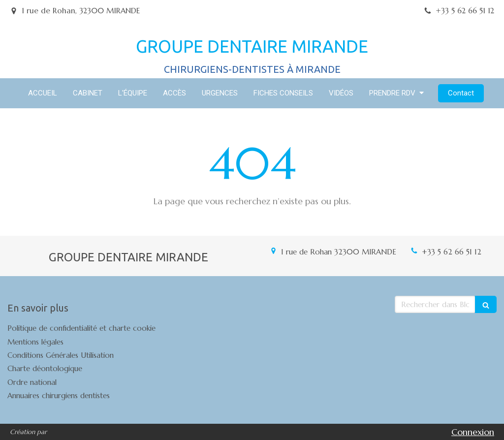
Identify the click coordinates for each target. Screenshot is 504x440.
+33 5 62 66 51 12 (452, 252)
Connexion (473, 432)
